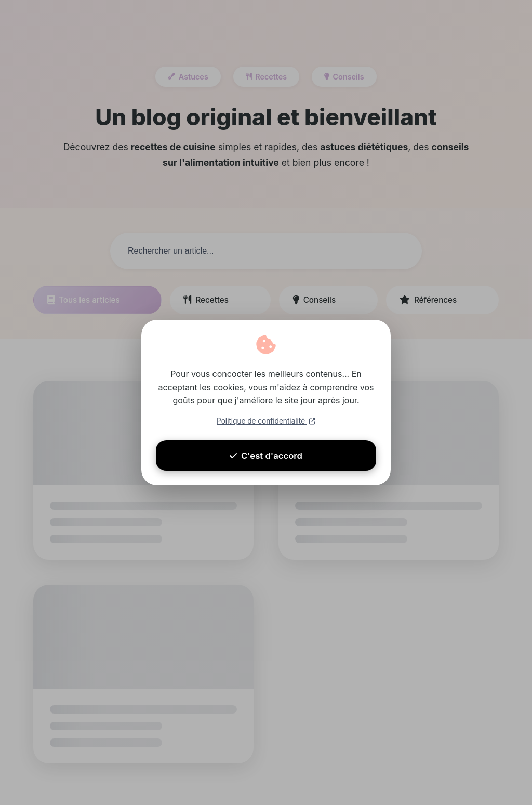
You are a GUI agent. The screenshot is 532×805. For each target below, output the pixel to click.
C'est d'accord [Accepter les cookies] (266, 464)
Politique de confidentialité (266, 423)
